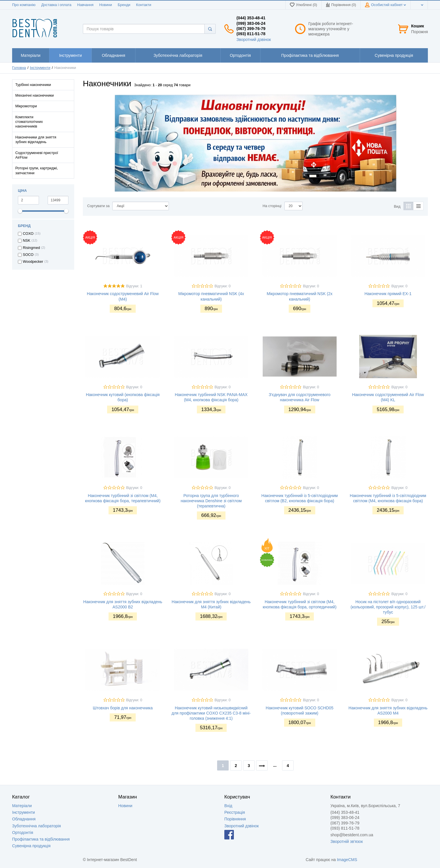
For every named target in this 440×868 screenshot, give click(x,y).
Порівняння (235, 819)
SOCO (28, 255)
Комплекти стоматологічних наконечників (29, 122)
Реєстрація (235, 812)
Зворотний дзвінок (254, 40)
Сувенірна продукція (31, 846)
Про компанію (24, 5)
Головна (19, 68)
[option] (255, 143)
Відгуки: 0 (223, 286)
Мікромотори (26, 106)
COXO (28, 234)
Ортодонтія (23, 833)
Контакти (143, 5)
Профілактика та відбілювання (41, 839)
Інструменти (40, 68)
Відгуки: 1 (134, 286)
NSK (27, 241)
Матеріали (22, 806)
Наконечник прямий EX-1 (388, 294)
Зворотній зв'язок (347, 841)
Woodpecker (33, 262)
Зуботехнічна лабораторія (37, 826)
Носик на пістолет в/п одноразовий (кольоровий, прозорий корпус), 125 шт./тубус (388, 607)
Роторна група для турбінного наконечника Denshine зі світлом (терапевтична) (211, 501)
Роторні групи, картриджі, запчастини (37, 170)
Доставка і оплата (56, 5)
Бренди (124, 5)
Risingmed (31, 248)
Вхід (228, 806)
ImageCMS (347, 860)
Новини (106, 5)
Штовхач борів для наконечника (123, 708)
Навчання (85, 5)
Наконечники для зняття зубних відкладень (36, 140)
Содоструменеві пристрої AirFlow (37, 155)
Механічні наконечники (35, 95)
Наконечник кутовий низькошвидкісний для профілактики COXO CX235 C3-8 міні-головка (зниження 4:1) (211, 713)
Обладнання (24, 819)
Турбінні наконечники (33, 85)
